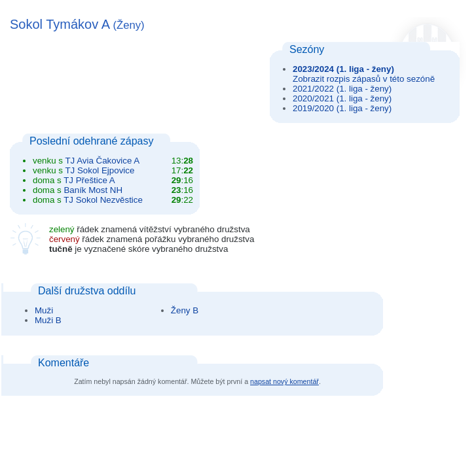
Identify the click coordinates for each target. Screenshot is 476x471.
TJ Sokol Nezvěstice (103, 200)
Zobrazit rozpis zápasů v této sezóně (364, 79)
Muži (44, 310)
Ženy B (185, 310)
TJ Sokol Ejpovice (100, 170)
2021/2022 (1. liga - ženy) (342, 89)
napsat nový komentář (284, 381)
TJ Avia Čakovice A (102, 161)
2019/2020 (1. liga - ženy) (342, 108)
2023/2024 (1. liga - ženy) (343, 69)
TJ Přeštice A (89, 180)
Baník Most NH (93, 190)
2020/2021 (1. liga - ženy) (342, 98)
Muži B (48, 320)
